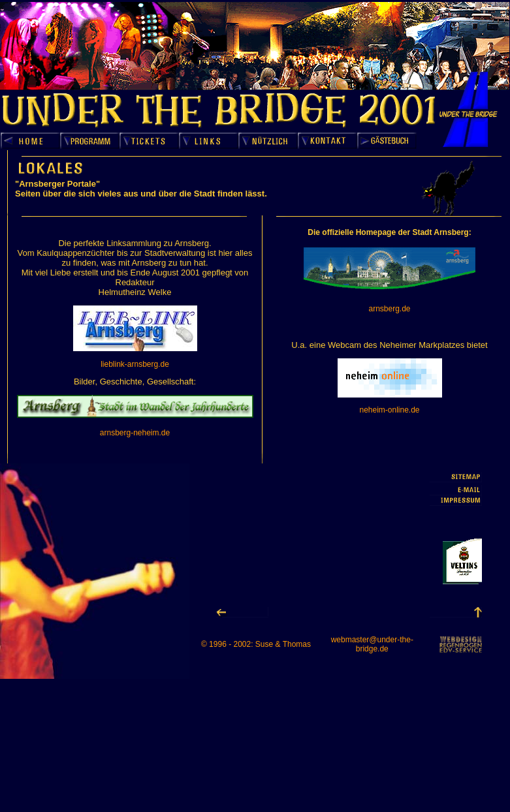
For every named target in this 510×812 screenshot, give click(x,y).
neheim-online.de (389, 410)
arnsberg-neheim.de (135, 433)
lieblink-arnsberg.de (135, 364)
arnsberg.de (389, 309)
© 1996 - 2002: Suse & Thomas (256, 644)
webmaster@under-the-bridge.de (372, 644)
